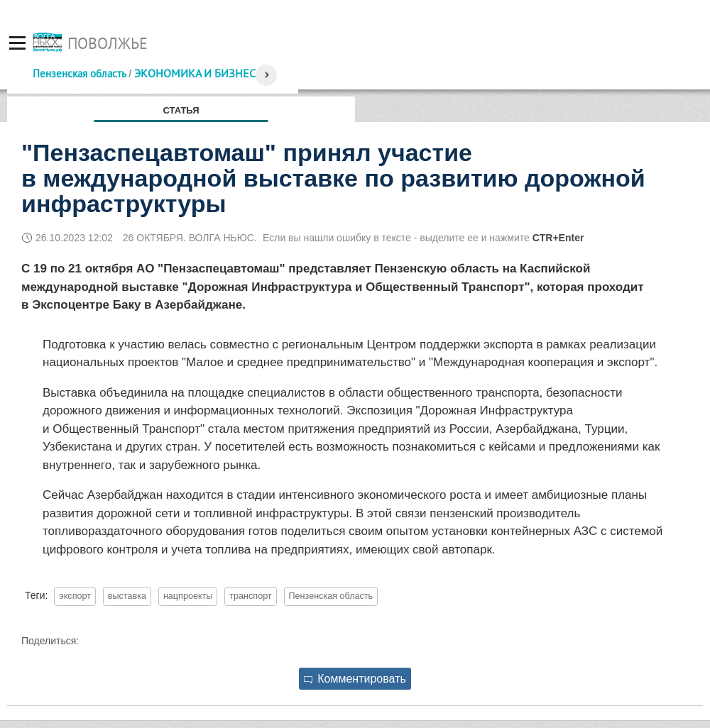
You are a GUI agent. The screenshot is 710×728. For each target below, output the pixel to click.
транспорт (250, 596)
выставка (127, 596)
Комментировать (355, 679)
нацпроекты (188, 596)
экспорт (75, 596)
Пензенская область (79, 73)
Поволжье (108, 43)
